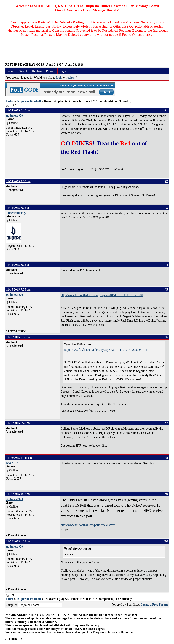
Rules (49, 71)
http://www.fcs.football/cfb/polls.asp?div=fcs (88, 525)
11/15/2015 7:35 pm (18, 289)
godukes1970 (15, 115)
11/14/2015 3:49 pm (18, 110)
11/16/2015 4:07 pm (18, 494)
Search (23, 71)
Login (62, 71)
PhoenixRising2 (16, 213)
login (59, 77)
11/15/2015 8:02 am (18, 265)
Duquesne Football (29, 101)
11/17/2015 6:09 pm (18, 541)
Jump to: (34, 605)
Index (10, 71)
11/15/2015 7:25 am (18, 208)
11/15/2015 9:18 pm (18, 337)
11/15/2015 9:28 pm (18, 423)
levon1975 (13, 463)
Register (37, 71)
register (71, 77)
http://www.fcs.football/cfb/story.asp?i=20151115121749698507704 (102, 295)
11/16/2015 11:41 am (19, 458)
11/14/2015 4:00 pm (18, 181)
